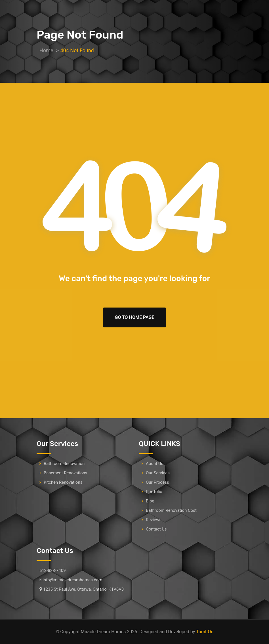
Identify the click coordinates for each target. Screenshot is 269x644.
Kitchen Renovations (63, 482)
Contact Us (156, 529)
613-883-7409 (53, 571)
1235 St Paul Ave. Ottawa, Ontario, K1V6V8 (83, 589)
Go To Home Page (135, 317)
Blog (150, 501)
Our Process (157, 482)
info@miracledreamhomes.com (72, 580)
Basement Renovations (66, 473)
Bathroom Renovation (64, 464)
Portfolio (154, 492)
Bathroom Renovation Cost (171, 510)
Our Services (158, 473)
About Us (155, 464)
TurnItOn (205, 632)
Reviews (154, 520)
